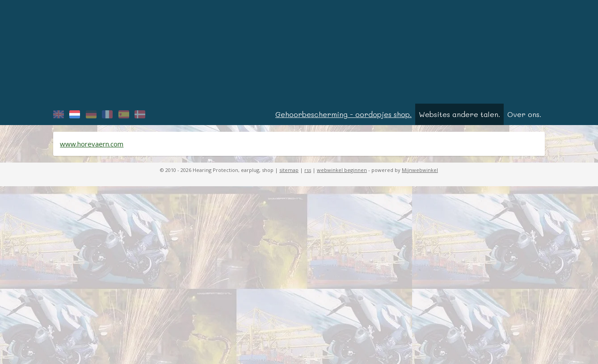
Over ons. (524, 117)
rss (308, 173)
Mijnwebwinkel (420, 173)
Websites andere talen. (459, 117)
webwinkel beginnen (342, 173)
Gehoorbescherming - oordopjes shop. (343, 117)
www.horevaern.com (92, 147)
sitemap (289, 173)
